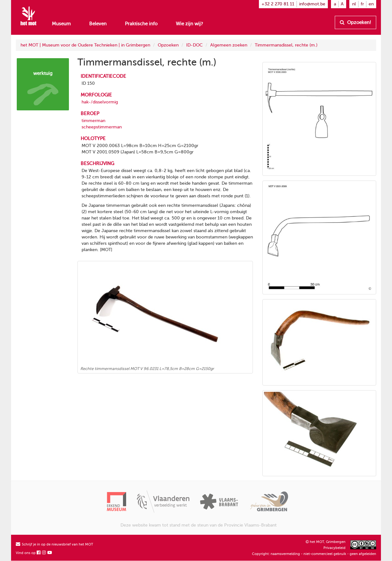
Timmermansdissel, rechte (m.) (286, 45)
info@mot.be (312, 4)
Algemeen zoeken (229, 45)
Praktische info (141, 24)
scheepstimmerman (102, 127)
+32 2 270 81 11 (278, 4)
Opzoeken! (355, 22)
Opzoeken (168, 45)
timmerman (93, 121)
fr (362, 4)
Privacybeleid (334, 548)
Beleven (98, 24)
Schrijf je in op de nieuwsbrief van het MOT (55, 544)
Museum (61, 24)
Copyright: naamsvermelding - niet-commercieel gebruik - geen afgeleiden (314, 554)
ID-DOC (194, 45)
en (371, 4)
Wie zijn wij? (189, 24)
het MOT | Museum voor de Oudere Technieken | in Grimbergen (85, 45)
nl (354, 4)
